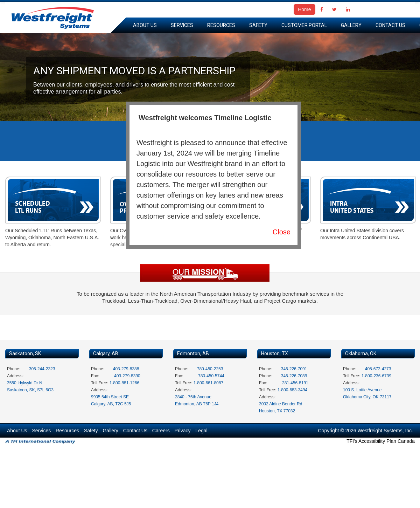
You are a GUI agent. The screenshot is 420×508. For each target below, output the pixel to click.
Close (282, 232)
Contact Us (390, 25)
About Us (145, 25)
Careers (161, 431)
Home (304, 9)
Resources (221, 25)
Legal (201, 431)
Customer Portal (304, 25)
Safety (258, 25)
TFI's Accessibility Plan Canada (381, 441)
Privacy (183, 431)
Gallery (351, 25)
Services (182, 25)
